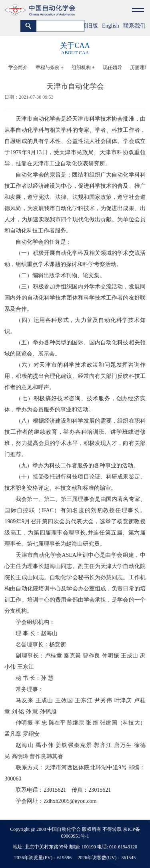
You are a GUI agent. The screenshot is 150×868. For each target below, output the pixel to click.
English (111, 26)
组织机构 (83, 68)
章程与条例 (50, 68)
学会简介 (18, 68)
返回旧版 (87, 26)
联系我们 (134, 26)
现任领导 (112, 68)
